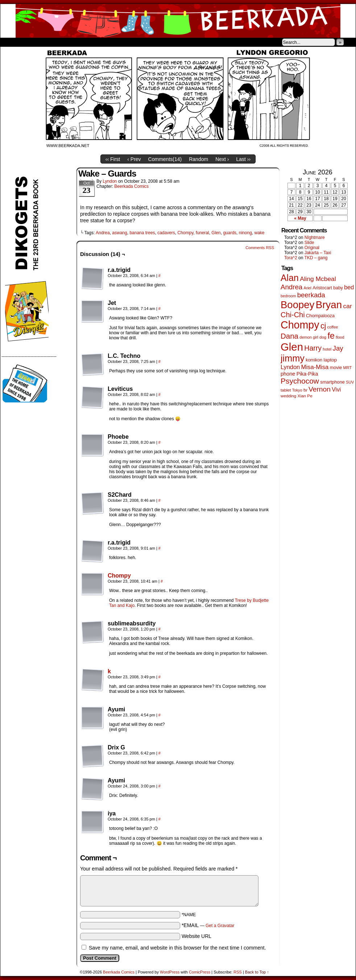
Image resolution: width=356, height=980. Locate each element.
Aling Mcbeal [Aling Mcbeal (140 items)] (318, 279)
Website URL (196, 936)
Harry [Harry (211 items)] (313, 348)
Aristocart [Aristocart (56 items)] (322, 288)
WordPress (170, 972)
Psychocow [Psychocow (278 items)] (300, 381)
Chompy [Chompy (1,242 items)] (300, 325)
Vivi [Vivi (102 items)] (336, 390)
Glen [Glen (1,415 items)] (292, 347)
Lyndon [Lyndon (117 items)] (290, 367)
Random (198, 159)
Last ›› (243, 159)
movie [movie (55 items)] (336, 368)
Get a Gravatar (220, 926)
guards (230, 233)
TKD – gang (316, 258)
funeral (202, 233)
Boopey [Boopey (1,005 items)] (297, 305)
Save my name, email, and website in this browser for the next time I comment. (177, 948)
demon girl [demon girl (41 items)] (309, 337)
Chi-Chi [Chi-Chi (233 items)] (293, 315)
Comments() (165, 159)
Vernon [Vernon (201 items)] (320, 389)
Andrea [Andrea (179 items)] (291, 287)
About (32, 42)
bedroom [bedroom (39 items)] (288, 296)
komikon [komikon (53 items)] (314, 360)
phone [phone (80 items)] (288, 374)
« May (300, 218)
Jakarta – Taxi (318, 253)
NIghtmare (315, 237)
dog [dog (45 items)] (323, 337)
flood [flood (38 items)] (340, 337)
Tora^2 (291, 258)
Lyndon (110, 181)
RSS (238, 972)
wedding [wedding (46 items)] (288, 396)
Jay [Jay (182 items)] (338, 348)
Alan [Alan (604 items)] (290, 278)
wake (259, 233)
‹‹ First (113, 159)
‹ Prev (134, 159)
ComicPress (200, 972)
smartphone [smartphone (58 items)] (332, 382)
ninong (245, 233)
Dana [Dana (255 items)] (289, 336)
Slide (309, 243)
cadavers (166, 233)
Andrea (103, 233)
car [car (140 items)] (348, 306)
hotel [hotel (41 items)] (327, 349)
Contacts (82, 42)
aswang (119, 233)
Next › (222, 159)
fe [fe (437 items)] (331, 336)
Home (11, 42)
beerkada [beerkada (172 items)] (311, 295)
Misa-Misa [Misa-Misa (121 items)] (315, 367)
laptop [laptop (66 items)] (330, 360)
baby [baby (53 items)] (338, 288)
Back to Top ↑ (257, 972)
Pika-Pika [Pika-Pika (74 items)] (307, 374)
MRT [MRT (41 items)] (348, 368)
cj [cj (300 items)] (323, 326)
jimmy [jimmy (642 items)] (293, 358)
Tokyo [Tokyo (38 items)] (297, 390)
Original (312, 248)
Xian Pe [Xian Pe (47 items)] (305, 396)
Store (54, 42)
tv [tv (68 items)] (305, 390)
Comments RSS (260, 248)
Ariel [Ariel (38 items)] (308, 288)
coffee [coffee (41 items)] (333, 327)
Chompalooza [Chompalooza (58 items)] (320, 316)
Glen (216, 233)
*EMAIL (208, 925)
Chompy (186, 233)
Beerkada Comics (178, 21)
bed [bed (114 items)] (349, 287)
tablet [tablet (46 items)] (286, 390)
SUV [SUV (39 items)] (350, 382)
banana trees (142, 233)
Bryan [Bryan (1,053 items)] (329, 305)
